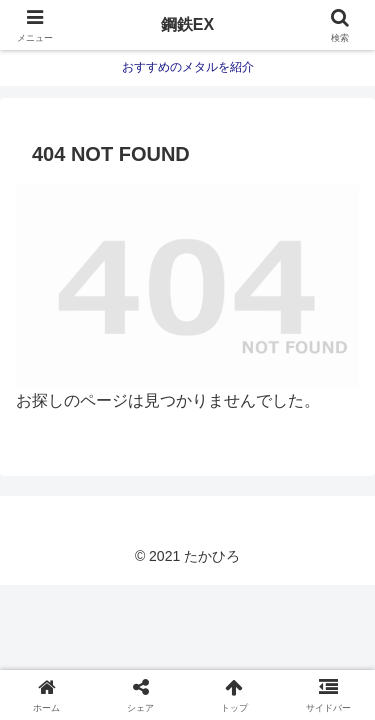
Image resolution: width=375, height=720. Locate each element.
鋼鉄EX (187, 24)
